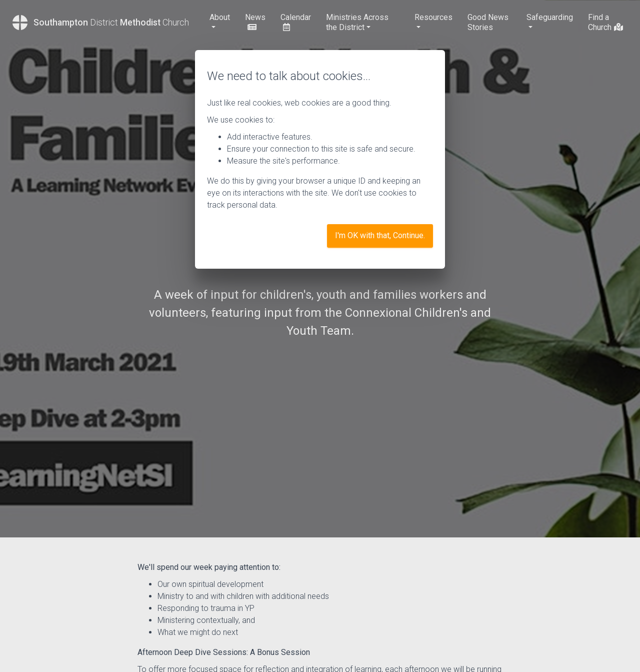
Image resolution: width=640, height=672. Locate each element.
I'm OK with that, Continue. (380, 235)
